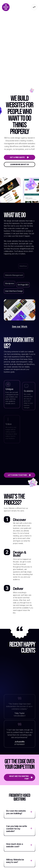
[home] (6, 7)
